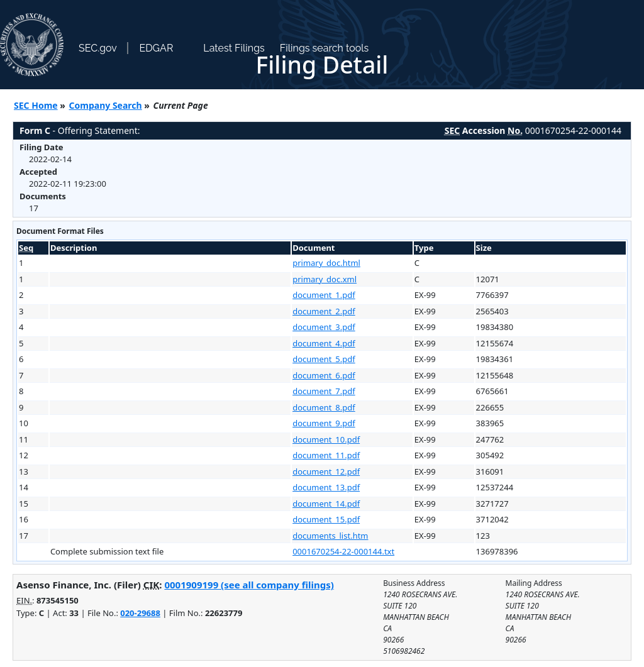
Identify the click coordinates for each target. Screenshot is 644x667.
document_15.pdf (326, 519)
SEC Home (36, 105)
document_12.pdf (326, 471)
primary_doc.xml (325, 279)
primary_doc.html (326, 263)
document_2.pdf (324, 311)
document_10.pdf (326, 439)
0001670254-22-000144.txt (343, 551)
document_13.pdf (326, 487)
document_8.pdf (324, 407)
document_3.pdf (324, 327)
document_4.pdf (324, 343)
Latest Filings (234, 48)
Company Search (106, 105)
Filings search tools (325, 48)
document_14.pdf (326, 504)
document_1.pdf (324, 295)
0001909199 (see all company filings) (249, 585)
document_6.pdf (324, 375)
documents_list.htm (330, 536)
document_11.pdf (326, 455)
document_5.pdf (324, 359)
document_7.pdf (324, 391)
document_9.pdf (324, 423)
